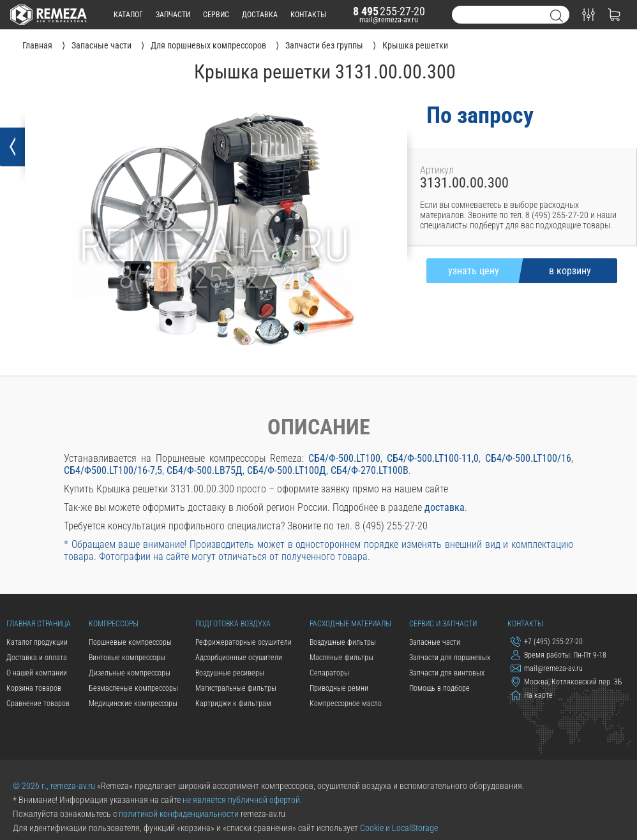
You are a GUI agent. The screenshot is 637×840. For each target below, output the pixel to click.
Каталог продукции (37, 642)
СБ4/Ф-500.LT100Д (287, 470)
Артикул (437, 170)
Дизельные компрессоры (130, 673)
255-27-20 (389, 11)
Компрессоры (114, 624)
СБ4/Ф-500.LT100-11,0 (433, 458)
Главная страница (39, 624)
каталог (128, 15)
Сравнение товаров (38, 704)
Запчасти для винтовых (447, 673)
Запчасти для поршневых (450, 658)
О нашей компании (37, 673)
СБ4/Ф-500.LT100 (344, 458)
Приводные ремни (339, 688)
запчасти (173, 15)
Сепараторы (329, 673)
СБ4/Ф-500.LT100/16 (528, 458)
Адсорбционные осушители (239, 658)
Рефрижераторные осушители (244, 642)
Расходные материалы (350, 624)
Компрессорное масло (346, 704)
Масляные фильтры (341, 658)
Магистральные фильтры (236, 688)
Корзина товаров (34, 688)
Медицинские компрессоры (133, 704)
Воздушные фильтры (343, 642)
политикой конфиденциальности (179, 814)
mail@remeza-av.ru (389, 20)
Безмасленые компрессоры (133, 688)
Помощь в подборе (439, 688)
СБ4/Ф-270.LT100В (370, 470)
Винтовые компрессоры (127, 658)
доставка (260, 15)
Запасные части (435, 642)
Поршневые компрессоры (130, 642)
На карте (532, 695)
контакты (308, 15)
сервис (216, 15)
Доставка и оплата (37, 658)
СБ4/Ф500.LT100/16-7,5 (113, 470)
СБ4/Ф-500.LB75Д (205, 470)
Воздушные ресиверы (230, 673)
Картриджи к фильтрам (233, 704)
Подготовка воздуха (233, 624)
